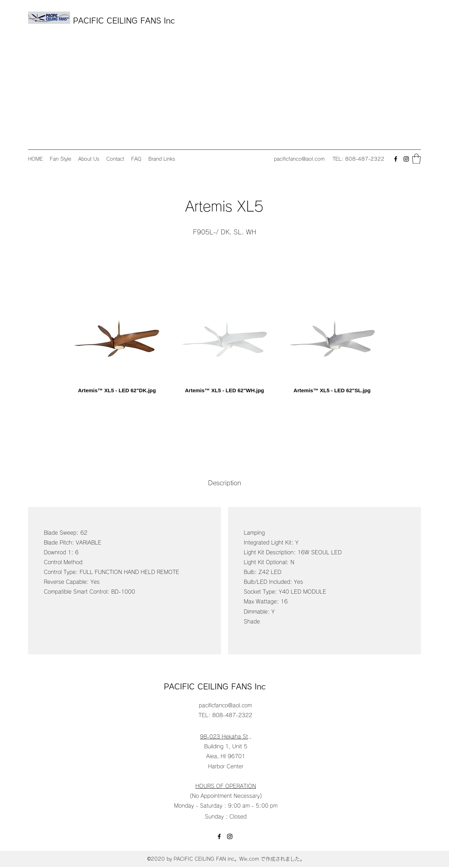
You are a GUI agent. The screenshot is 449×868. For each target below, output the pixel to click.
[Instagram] (406, 159)
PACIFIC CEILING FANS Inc (125, 21)
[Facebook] (396, 159)
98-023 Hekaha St (224, 737)
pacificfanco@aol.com (299, 159)
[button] (416, 159)
